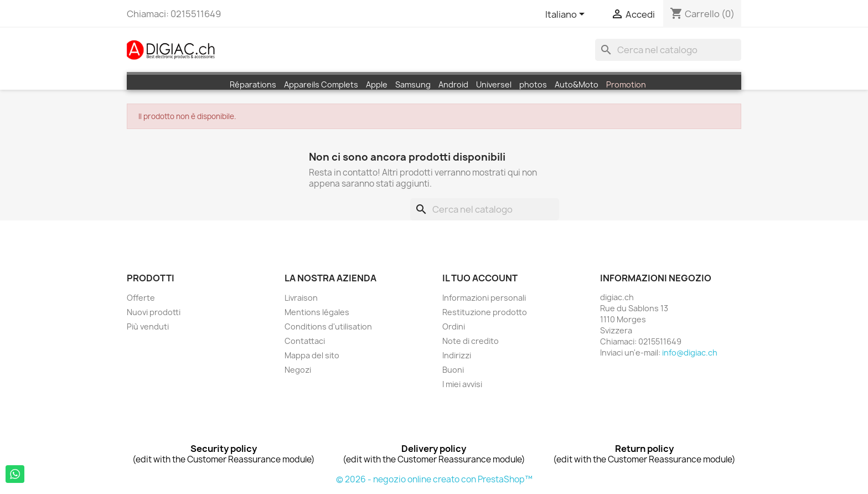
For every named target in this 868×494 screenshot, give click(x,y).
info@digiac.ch (690, 353)
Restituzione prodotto (485, 312)
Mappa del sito (312, 355)
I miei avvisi (462, 384)
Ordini (454, 326)
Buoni (453, 370)
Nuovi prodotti (154, 312)
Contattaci (305, 341)
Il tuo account (480, 278)
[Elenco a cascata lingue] (567, 15)
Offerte (141, 298)
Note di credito (471, 341)
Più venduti (148, 326)
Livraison (301, 298)
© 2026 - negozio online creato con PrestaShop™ (434, 479)
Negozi (298, 370)
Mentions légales (317, 312)
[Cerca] (668, 50)
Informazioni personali (484, 298)
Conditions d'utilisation (328, 326)
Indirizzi (457, 355)
